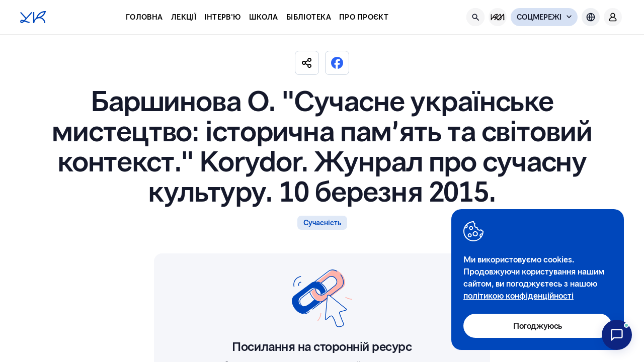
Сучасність (322, 222)
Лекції (184, 17)
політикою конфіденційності (518, 295)
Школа (264, 17)
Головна (144, 17)
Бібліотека (309, 17)
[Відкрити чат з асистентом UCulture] (617, 335)
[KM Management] (498, 17)
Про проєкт (364, 17)
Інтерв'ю (222, 17)
